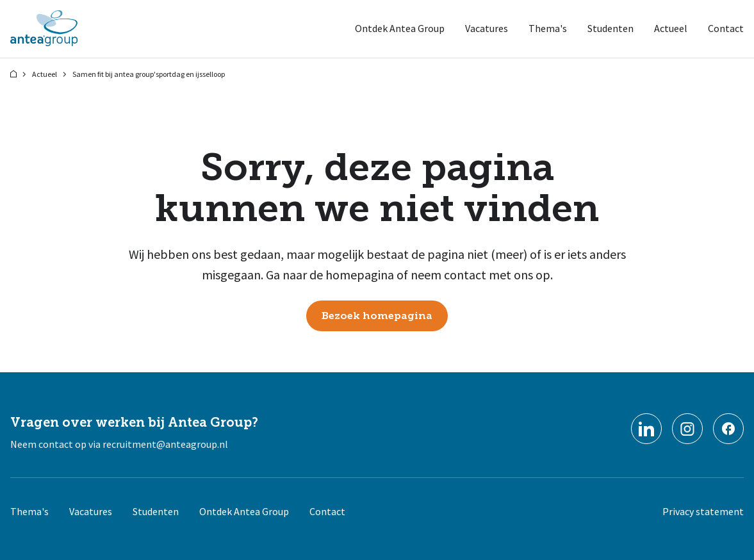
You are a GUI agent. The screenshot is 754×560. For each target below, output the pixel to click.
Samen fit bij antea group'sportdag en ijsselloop (149, 74)
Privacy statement (703, 511)
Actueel (671, 28)
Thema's (548, 28)
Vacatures (487, 28)
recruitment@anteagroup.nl (165, 444)
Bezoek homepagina (377, 316)
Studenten (611, 28)
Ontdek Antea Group (400, 28)
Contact (726, 28)
